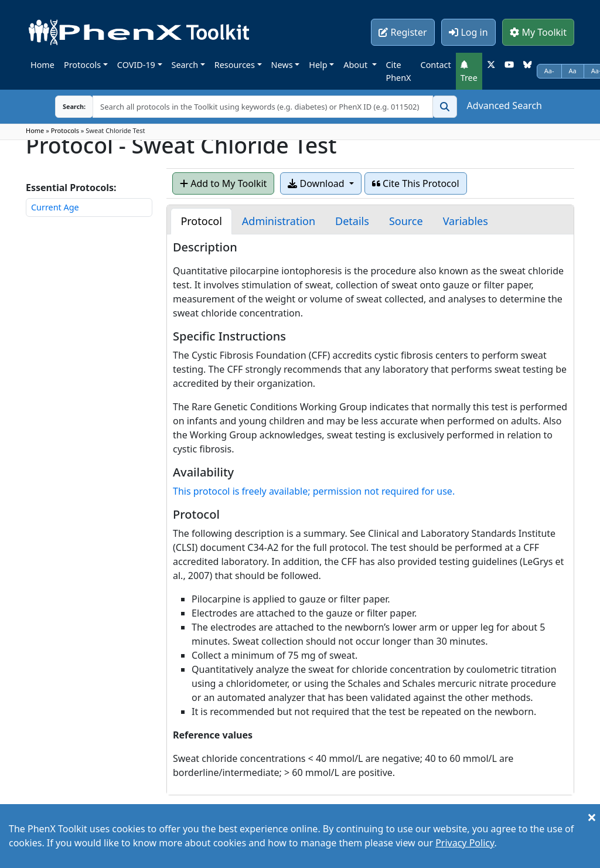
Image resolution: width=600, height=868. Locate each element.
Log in (468, 32)
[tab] (201, 221)
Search (185, 65)
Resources (235, 65)
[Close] (592, 817)
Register (403, 32)
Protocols (82, 65)
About (357, 65)
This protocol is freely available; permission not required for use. (314, 491)
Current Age (55, 207)
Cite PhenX (399, 71)
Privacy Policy (465, 843)
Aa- (549, 71)
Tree (469, 72)
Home (42, 65)
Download (317, 183)
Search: (65, 106)
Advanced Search (504, 105)
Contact (436, 65)
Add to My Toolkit (223, 183)
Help (318, 65)
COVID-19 (136, 65)
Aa (573, 71)
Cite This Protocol (416, 183)
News (282, 65)
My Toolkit (538, 32)
